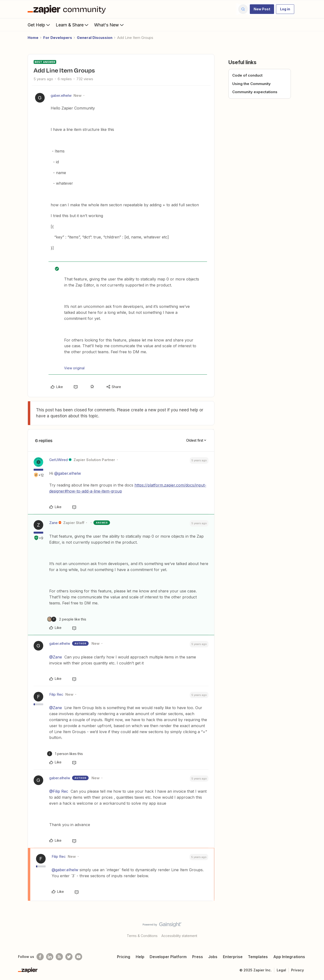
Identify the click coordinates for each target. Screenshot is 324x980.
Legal (281, 970)
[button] (262, 9)
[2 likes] (67, 619)
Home (33, 38)
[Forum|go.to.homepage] (68, 9)
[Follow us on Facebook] (40, 957)
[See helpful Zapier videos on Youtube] (79, 957)
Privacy (297, 970)
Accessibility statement (179, 936)
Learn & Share (73, 25)
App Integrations (289, 957)
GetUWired (58, 460)
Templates (258, 957)
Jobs (213, 957)
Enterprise (233, 957)
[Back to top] (314, 929)
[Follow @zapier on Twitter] (69, 957)
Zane (53, 523)
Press (198, 957)
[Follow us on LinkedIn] (50, 957)
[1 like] (65, 754)
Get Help (39, 25)
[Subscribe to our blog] (59, 957)
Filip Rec (56, 694)
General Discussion (95, 38)
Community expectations (255, 92)
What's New (109, 25)
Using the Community (251, 84)
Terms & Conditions (142, 936)
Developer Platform (168, 957)
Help (140, 957)
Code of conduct (247, 75)
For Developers (58, 38)
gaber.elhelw (61, 95)
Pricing (124, 957)
